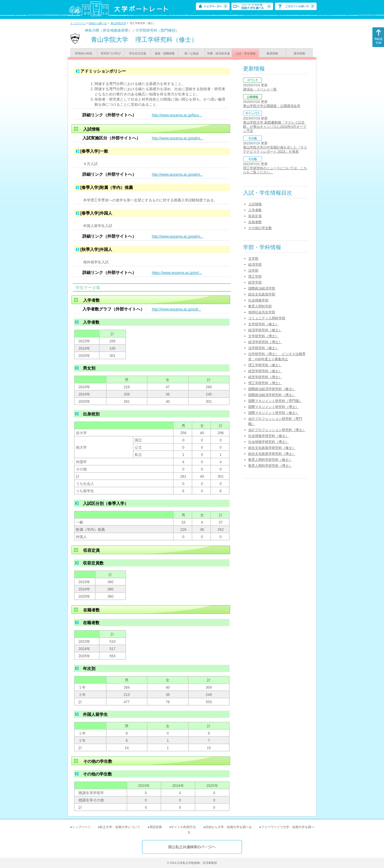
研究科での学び (111, 53)
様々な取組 (192, 53)
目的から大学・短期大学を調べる (229, 827)
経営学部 (255, 282)
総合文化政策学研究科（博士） (272, 454)
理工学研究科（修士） (265, 365)
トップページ (78, 23)
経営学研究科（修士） (265, 371)
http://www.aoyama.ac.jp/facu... (177, 115)
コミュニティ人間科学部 (267, 318)
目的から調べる (98, 23)
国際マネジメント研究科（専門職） (275, 401)
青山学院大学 (118, 23)
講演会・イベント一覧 (260, 89)
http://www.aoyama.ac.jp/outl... (176, 309)
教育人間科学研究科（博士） (270, 466)
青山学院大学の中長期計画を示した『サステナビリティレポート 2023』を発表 (275, 149)
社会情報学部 (258, 300)
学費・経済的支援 (218, 53)
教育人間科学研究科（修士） (270, 460)
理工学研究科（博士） (265, 383)
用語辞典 (156, 827)
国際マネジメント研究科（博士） (273, 407)
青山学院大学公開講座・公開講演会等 (272, 106)
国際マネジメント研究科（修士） (273, 413)
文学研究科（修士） (263, 324)
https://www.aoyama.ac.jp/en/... (177, 273)
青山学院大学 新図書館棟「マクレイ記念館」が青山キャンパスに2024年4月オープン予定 (275, 127)
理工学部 (255, 276)
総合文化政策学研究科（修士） (272, 448)
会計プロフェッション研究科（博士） (277, 430)
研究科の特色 (84, 53)
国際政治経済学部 (262, 288)
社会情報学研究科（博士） (268, 442)
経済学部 (255, 264)
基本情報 (299, 53)
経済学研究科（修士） (265, 330)
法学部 (253, 270)
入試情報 (255, 204)
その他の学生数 (260, 228)
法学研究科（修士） (263, 348)
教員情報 (272, 53)
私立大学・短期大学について (120, 827)
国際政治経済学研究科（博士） (272, 395)
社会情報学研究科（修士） (268, 436)
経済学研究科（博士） (265, 342)
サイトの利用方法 (183, 827)
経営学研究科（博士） (265, 377)
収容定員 (255, 216)
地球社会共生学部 (262, 312)
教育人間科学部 (260, 306)
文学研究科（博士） (263, 336)
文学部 (253, 259)
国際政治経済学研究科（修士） (272, 389)
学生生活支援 (138, 53)
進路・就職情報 (165, 53)
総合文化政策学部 (262, 294)
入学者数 (255, 210)
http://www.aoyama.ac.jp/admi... (177, 138)
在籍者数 (255, 222)
